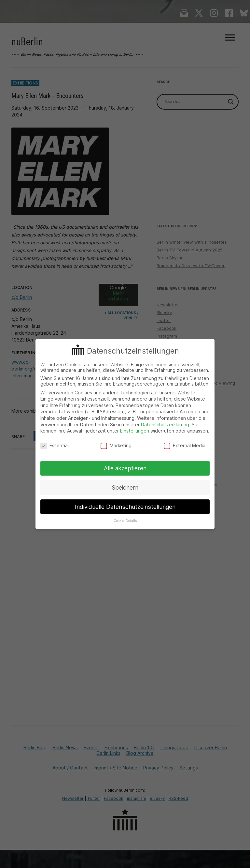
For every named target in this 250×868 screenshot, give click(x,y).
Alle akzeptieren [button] (125, 468)
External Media (185, 445)
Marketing (116, 445)
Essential (55, 445)
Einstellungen (135, 431)
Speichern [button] (125, 487)
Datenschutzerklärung (165, 425)
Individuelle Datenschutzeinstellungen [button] (125, 507)
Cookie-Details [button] (125, 521)
